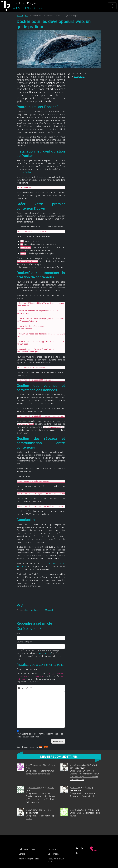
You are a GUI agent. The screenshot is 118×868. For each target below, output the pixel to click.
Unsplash (49, 610)
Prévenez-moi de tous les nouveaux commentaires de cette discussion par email (40, 735)
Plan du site (53, 849)
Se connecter (54, 854)
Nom (19, 633)
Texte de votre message (27, 669)
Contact (22, 854)
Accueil (20, 16)
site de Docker (25, 172)
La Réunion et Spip (27, 849)
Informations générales (29, 859)
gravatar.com (45, 653)
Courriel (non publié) (25, 642)
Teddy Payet (79, 77)
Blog (27, 16)
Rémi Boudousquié (33, 610)
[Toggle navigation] (112, 6)
